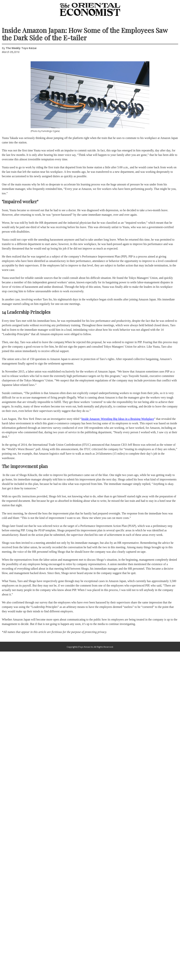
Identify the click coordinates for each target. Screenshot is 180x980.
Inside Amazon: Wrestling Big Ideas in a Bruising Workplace (118, 419)
